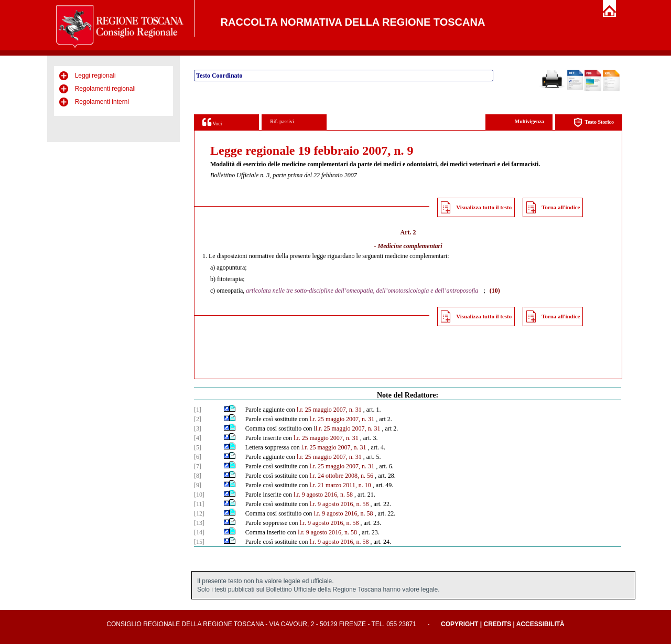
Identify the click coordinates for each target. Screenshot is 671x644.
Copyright (459, 624)
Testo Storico (594, 122)
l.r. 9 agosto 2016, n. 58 (323, 495)
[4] (198, 438)
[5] (198, 447)
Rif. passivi (282, 121)
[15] (199, 542)
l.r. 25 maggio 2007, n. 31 (329, 410)
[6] (198, 457)
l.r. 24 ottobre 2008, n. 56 (341, 476)
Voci (212, 122)
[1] (198, 410)
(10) (495, 291)
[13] (199, 523)
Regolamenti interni (102, 102)
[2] (198, 419)
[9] (198, 485)
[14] (199, 532)
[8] (198, 476)
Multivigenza (529, 121)
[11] (199, 504)
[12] (199, 513)
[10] (199, 495)
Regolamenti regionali (105, 89)
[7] (198, 466)
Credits (497, 624)
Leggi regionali (95, 76)
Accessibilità (540, 624)
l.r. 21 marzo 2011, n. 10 (340, 485)
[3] (198, 428)
